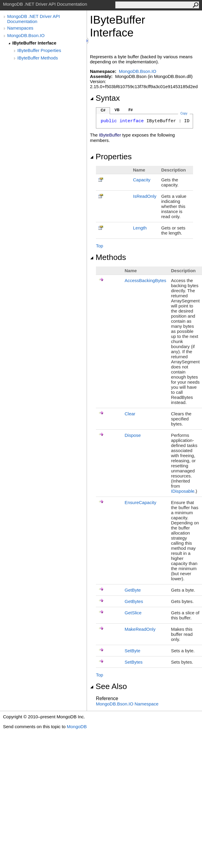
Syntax (105, 98)
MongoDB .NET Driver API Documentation (33, 19)
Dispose (133, 435)
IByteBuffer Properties (39, 50)
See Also (108, 686)
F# (131, 110)
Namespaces (20, 28)
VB (117, 110)
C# (103, 110)
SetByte (133, 651)
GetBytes (134, 601)
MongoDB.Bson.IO (26, 35)
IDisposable (183, 491)
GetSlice (133, 613)
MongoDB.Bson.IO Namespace (127, 704)
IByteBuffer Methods (38, 58)
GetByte (133, 590)
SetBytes (134, 662)
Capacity (142, 180)
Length (140, 228)
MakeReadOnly (140, 629)
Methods (108, 257)
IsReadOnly (145, 196)
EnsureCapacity (140, 502)
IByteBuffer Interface (34, 43)
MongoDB (77, 727)
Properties (111, 157)
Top (100, 246)
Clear (130, 414)
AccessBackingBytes (145, 280)
